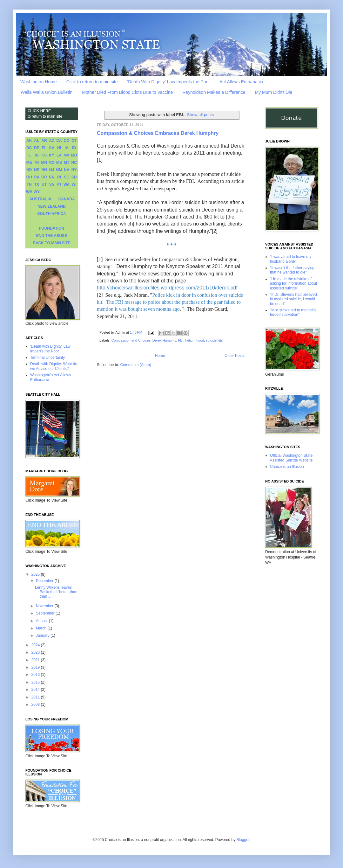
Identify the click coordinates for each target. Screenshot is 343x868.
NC (74, 163)
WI (74, 184)
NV (67, 170)
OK (37, 177)
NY (74, 170)
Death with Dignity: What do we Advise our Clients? (54, 366)
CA (59, 141)
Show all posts (200, 115)
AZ (51, 141)
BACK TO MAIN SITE (51, 243)
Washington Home (39, 82)
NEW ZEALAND (52, 206)
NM (59, 170)
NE (37, 170)
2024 (36, 645)
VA (52, 184)
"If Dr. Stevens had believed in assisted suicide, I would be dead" (293, 299)
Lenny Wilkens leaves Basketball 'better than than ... (56, 592)
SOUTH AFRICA (51, 214)
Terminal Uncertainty (47, 358)
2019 (36, 667)
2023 (36, 652)
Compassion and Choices (131, 340)
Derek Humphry (164, 340)
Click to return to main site (92, 82)
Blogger (243, 840)
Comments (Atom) (135, 365)
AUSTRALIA (40, 199)
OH (29, 177)
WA (67, 184)
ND (29, 170)
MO (52, 163)
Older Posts (235, 356)
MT (67, 163)
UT (44, 184)
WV (29, 192)
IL (29, 155)
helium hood (195, 340)
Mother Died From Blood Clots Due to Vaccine (127, 92)
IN (37, 155)
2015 (36, 682)
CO (67, 141)
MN (44, 163)
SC (67, 177)
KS (44, 155)
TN (29, 184)
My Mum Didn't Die (273, 92)
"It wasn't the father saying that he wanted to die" (292, 270)
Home (160, 356)
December (45, 581)
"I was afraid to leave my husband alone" (291, 259)
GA (51, 148)
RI (59, 177)
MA (67, 155)
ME (29, 163)
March (42, 628)
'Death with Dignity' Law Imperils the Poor (50, 349)
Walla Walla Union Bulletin (47, 92)
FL (44, 148)
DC (29, 148)
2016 (36, 675)
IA (67, 148)
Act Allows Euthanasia (241, 82)
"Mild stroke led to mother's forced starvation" (293, 312)
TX (37, 184)
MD (74, 155)
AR (44, 141)
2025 (36, 574)
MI (37, 163)
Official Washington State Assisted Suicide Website (291, 458)
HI (59, 148)
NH (44, 170)
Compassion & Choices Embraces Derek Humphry (158, 133)
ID (74, 148)
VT (59, 184)
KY (52, 155)
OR (44, 177)
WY (37, 192)
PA (52, 177)
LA (59, 155)
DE (37, 148)
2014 (36, 690)
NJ (52, 170)
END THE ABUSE (52, 236)
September (46, 613)
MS (59, 163)
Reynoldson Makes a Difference (214, 92)
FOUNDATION (52, 228)
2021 (36, 660)
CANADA (67, 199)
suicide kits (214, 340)
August (42, 621)
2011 (36, 697)
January (43, 635)
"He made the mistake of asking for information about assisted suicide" (293, 284)
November (45, 606)
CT (74, 141)
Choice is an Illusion (287, 467)
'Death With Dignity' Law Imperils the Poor (169, 82)
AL (37, 141)
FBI (181, 340)
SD (74, 177)
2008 (36, 705)
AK (29, 141)
